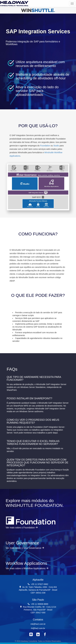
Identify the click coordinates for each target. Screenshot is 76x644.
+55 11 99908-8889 (40, 604)
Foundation (45, 146)
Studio (56, 146)
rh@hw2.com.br (38, 628)
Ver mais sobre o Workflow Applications (27, 568)
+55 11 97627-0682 (40, 584)
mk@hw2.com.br (38, 624)
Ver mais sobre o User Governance (25, 548)
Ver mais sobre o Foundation (22, 528)
